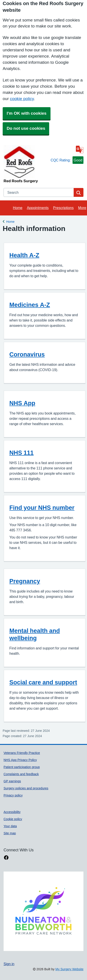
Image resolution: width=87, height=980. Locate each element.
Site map (10, 833)
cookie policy (22, 99)
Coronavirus (27, 354)
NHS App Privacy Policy (20, 760)
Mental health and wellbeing (35, 634)
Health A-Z (24, 255)
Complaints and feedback (21, 774)
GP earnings (12, 781)
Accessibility (12, 812)
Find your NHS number (42, 508)
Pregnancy (25, 581)
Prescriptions (63, 208)
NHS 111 (21, 453)
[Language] (80, 149)
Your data (10, 826)
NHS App (22, 403)
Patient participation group (22, 767)
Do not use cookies (26, 128)
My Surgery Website (69, 969)
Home (18, 208)
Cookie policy (13, 819)
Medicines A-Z (30, 305)
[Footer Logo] (43, 911)
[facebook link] (6, 858)
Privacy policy (13, 795)
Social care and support (43, 682)
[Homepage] (26, 164)
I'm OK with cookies (27, 113)
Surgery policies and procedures (26, 788)
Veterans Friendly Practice (22, 753)
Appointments (38, 208)
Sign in (9, 964)
